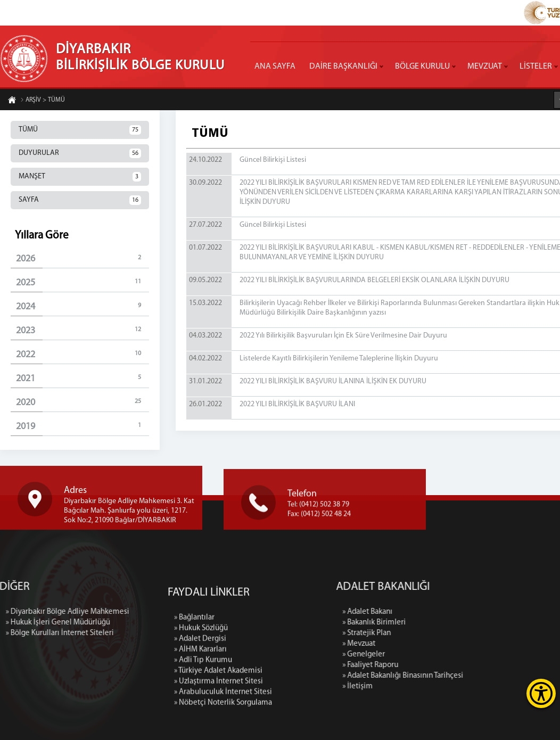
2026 (83, 258)
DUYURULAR (80, 153)
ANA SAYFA (275, 67)
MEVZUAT (485, 67)
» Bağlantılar (194, 692)
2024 (83, 306)
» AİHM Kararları (200, 724)
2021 (83, 378)
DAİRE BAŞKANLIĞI (343, 67)
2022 (83, 354)
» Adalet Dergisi (200, 713)
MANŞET (80, 177)
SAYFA (80, 200)
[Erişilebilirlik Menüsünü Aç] (541, 693)
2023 (83, 330)
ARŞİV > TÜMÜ (43, 101)
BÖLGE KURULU (422, 67)
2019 (83, 426)
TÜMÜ (80, 130)
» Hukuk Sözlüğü (201, 702)
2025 (83, 282)
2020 (83, 402)
